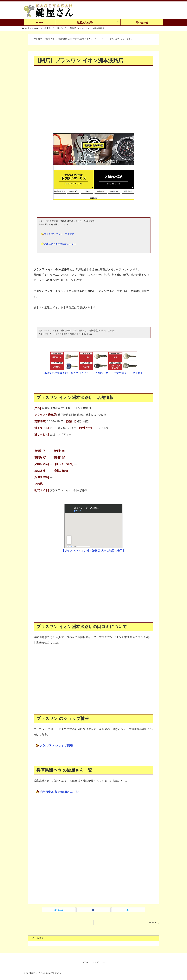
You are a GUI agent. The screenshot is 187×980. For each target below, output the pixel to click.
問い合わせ (142, 23)
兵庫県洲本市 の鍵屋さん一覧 (59, 792)
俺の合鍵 (153, 923)
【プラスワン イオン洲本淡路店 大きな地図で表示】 (93, 551)
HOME (39, 23)
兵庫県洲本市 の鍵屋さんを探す (60, 244)
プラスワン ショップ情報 (56, 745)
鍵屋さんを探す (86, 23)
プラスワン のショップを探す (59, 234)
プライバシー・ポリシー (93, 962)
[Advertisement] (93, 102)
